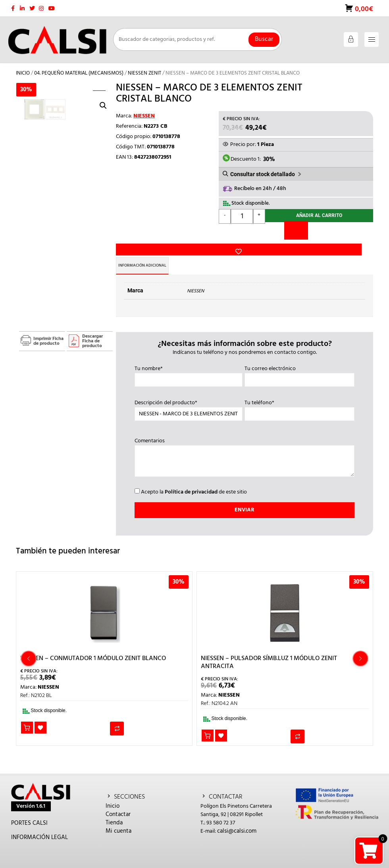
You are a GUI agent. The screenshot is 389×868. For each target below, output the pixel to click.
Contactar (118, 801)
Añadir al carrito (319, 213)
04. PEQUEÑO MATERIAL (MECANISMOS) (79, 68)
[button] (103, 90)
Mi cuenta (118, 817)
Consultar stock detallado (263, 170)
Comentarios (245, 444)
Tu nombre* (189, 361)
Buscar (264, 34)
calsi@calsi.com (237, 817)
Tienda (114, 809)
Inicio (23, 68)
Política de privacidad (191, 478)
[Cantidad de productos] (242, 213)
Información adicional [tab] (154, 252)
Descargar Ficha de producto (92, 327)
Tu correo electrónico (299, 361)
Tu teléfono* (299, 395)
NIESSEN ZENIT (144, 68)
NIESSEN (144, 110)
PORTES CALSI (29, 809)
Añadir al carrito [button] (27, 715)
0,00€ (363, 6)
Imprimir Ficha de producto (48, 327)
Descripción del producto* (189, 395)
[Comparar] (296, 229)
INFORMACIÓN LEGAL (39, 824)
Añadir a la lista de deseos (129, 214)
